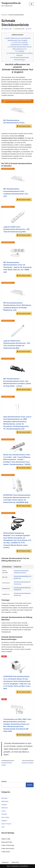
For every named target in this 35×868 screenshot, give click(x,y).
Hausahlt (4, 814)
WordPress (25, 866)
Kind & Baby (5, 817)
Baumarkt (29, 29)
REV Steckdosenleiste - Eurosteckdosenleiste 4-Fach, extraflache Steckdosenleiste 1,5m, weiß (16, 193)
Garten (4, 811)
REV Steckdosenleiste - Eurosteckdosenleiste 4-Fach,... (15, 122)
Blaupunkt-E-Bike (7, 842)
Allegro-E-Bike (6, 839)
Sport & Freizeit (6, 824)
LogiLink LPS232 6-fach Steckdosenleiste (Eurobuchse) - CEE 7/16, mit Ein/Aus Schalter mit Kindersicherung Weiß (17, 344)
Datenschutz (15, 862)
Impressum (5, 862)
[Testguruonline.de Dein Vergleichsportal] (11, 4)
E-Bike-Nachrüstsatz (8, 848)
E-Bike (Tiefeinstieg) (8, 845)
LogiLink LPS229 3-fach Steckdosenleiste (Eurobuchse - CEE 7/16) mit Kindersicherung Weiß (16, 229)
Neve (9, 866)
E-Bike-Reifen (6, 852)
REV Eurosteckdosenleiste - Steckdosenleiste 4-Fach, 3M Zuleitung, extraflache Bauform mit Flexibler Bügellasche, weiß (17, 306)
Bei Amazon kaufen (25, 126)
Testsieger (20, 51)
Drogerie (4, 805)
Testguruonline (8, 29)
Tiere (3, 827)
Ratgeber (4, 821)
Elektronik (4, 808)
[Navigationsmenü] (31, 4)
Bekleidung (5, 801)
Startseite (4, 15)
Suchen (30, 785)
